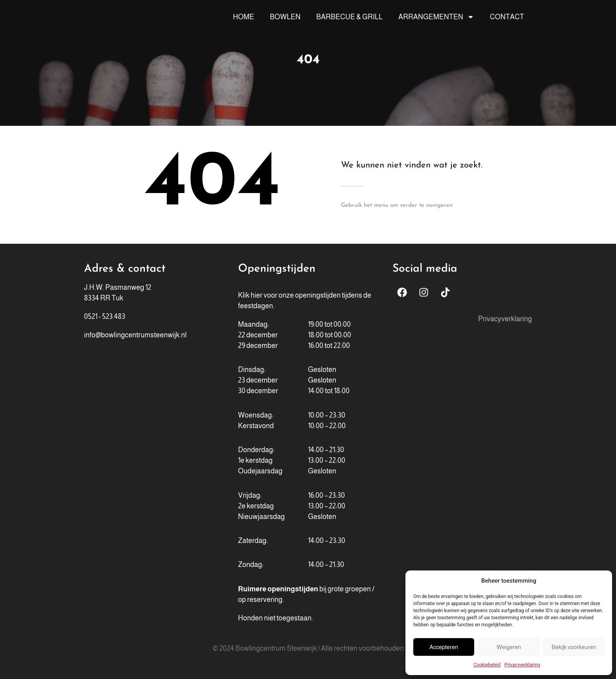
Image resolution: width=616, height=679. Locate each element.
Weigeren (509, 647)
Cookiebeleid (487, 665)
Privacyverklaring (522, 665)
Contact (507, 17)
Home (244, 17)
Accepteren (444, 647)
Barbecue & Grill (349, 17)
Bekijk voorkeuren (574, 647)
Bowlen (285, 17)
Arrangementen (436, 17)
